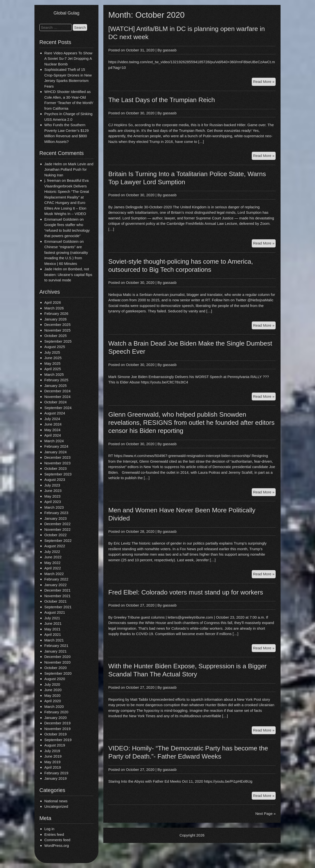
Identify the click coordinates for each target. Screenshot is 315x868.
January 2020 (55, 718)
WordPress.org (57, 845)
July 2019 (52, 751)
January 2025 (55, 386)
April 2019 (53, 767)
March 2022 (54, 574)
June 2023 (53, 491)
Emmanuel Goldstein (61, 219)
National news (56, 801)
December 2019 (57, 723)
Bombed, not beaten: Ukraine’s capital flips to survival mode (68, 274)
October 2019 (55, 734)
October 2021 (55, 601)
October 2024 (55, 402)
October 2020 (55, 668)
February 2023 (56, 513)
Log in (49, 829)
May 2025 (52, 363)
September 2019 (58, 740)
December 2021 (57, 590)
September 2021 (58, 607)
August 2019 (55, 745)
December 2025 (57, 325)
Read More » (264, 82)
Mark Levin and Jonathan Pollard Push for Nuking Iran (69, 169)
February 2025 (56, 380)
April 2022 (53, 568)
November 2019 (57, 729)
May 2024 (52, 430)
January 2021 (55, 651)
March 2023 (54, 507)
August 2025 (55, 347)
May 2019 (52, 762)
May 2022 (52, 563)
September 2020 (58, 673)
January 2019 (55, 778)
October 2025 (55, 336)
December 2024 (57, 391)
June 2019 (53, 756)
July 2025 (52, 352)
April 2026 (53, 302)
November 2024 (57, 397)
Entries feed (54, 834)
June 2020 (53, 690)
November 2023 (57, 463)
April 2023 (53, 502)
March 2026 (54, 308)
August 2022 (55, 546)
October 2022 (55, 535)
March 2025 (54, 374)
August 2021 (55, 612)
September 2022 (58, 541)
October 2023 (55, 468)
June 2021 (53, 623)
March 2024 (54, 441)
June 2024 (53, 424)
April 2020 (53, 701)
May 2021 (52, 629)
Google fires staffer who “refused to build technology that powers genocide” (67, 230)
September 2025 (58, 341)
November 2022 (57, 529)
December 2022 (57, 524)
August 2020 (55, 679)
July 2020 (52, 684)
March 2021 (54, 640)
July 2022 (52, 552)
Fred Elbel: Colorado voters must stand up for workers (186, 592)
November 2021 (57, 596)
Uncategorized (56, 806)
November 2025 (57, 330)
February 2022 (56, 579)
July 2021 (52, 618)
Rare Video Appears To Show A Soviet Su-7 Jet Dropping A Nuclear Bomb (68, 59)
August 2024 (55, 413)
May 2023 (52, 496)
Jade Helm (53, 164)
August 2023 (55, 480)
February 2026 (56, 313)
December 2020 (57, 657)
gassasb (170, 50)
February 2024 (56, 446)
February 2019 (56, 773)
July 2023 (52, 485)
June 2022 (53, 557)
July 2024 (52, 419)
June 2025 (53, 358)
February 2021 (56, 646)
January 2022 (55, 585)
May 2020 (52, 695)
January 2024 (55, 452)
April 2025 (53, 369)
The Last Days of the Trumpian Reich (162, 100)
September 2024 (58, 408)
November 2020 (57, 662)
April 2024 (53, 435)
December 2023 (57, 457)
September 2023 (58, 474)
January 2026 (55, 319)
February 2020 (56, 712)
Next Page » (265, 814)
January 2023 (55, 518)
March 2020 (54, 707)
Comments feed (57, 840)
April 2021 (53, 634)
